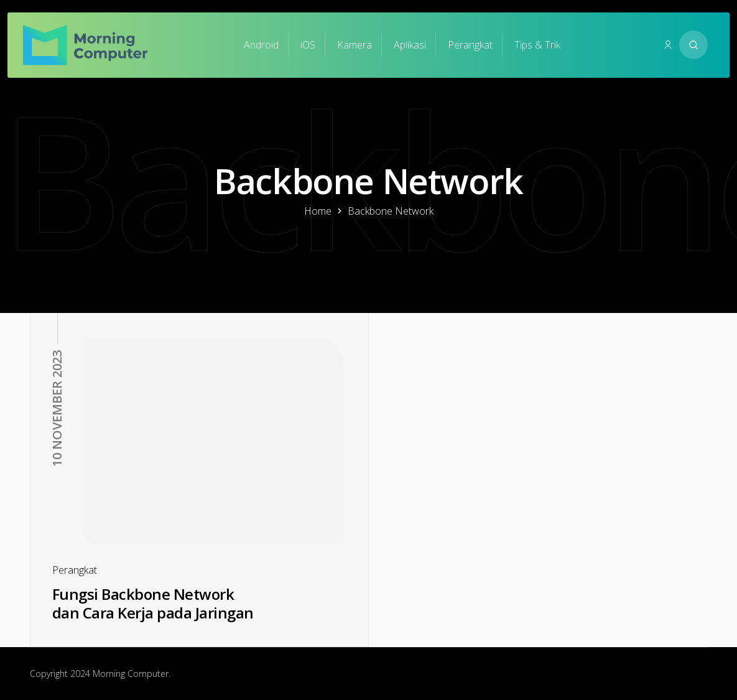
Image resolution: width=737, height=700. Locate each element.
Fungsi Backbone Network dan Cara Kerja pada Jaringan (153, 604)
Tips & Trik (537, 45)
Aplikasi (410, 45)
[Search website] (693, 45)
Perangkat (470, 45)
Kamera (355, 45)
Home (318, 211)
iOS (308, 45)
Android (261, 45)
